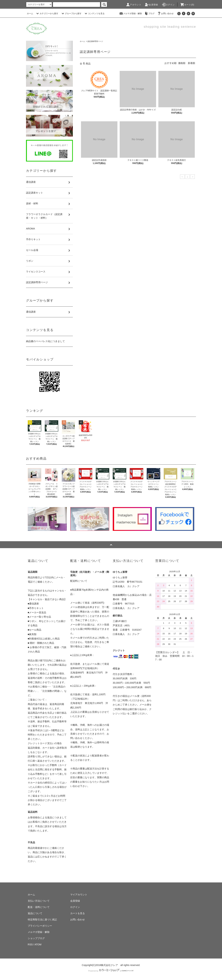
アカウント (134, 5)
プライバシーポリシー (40, 926)
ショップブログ (36, 938)
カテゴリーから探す (47, 14)
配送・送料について (39, 907)
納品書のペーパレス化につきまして (45, 341)
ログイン (168, 5)
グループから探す (71, 14)
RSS (30, 944)
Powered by (111, 971)
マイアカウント (79, 895)
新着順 (191, 63)
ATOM (38, 944)
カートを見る (78, 913)
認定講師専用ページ (95, 41)
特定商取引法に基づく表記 (42, 920)
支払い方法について (39, 901)
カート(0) (187, 5)
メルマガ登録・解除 (130, 14)
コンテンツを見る (94, 14)
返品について (35, 913)
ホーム (30, 14)
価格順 (182, 63)
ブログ (149, 14)
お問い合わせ (165, 14)
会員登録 (151, 5)
